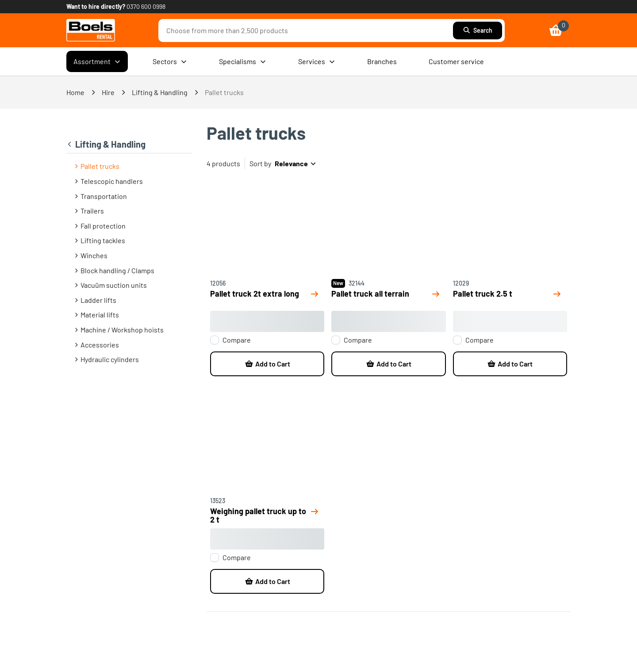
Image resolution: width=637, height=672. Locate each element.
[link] (91, 30)
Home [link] (75, 92)
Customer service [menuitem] (456, 61)
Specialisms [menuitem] (243, 61)
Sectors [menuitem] (170, 61)
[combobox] (308, 31)
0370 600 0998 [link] (146, 6)
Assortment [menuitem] (97, 61)
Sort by (260, 163)
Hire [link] (108, 92)
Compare (237, 340)
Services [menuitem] (317, 61)
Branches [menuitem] (382, 61)
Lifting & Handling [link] (160, 92)
